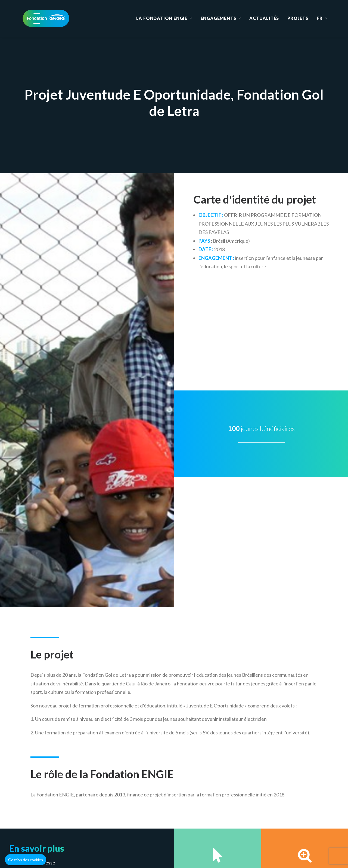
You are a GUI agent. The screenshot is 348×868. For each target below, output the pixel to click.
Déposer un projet (246, 616)
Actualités (264, 18)
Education (135, 804)
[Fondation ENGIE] (46, 18)
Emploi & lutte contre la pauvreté (48, 557)
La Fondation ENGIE (164, 18)
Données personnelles (220, 834)
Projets (298, 18)
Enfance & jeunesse (34, 540)
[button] (26, 860)
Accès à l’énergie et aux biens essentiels (55, 548)
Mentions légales (122, 834)
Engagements (221, 18)
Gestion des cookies (168, 834)
